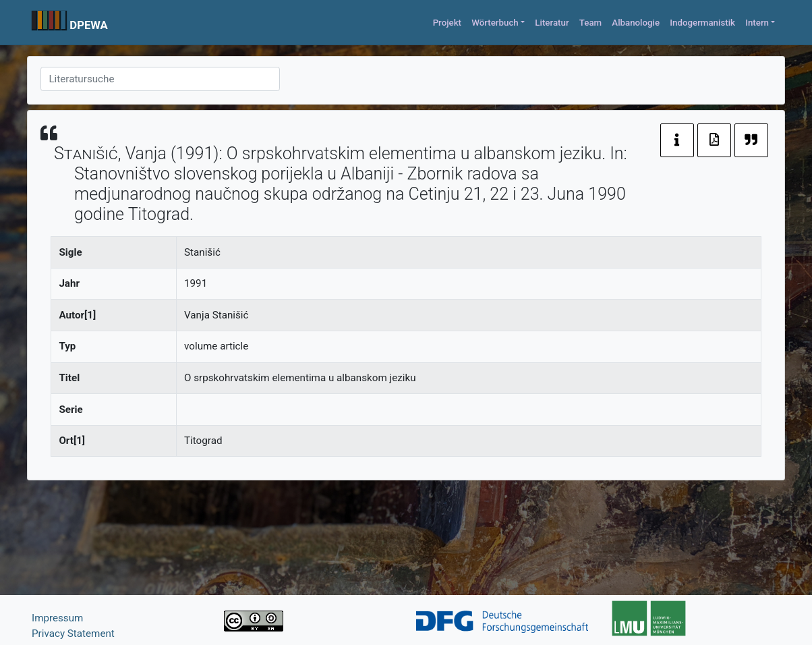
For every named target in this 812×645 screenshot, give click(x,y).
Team (590, 23)
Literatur (552, 23)
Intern (757, 23)
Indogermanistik (702, 23)
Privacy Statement (73, 634)
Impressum (57, 618)
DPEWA (89, 25)
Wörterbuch (495, 23)
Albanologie (636, 23)
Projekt (447, 23)
